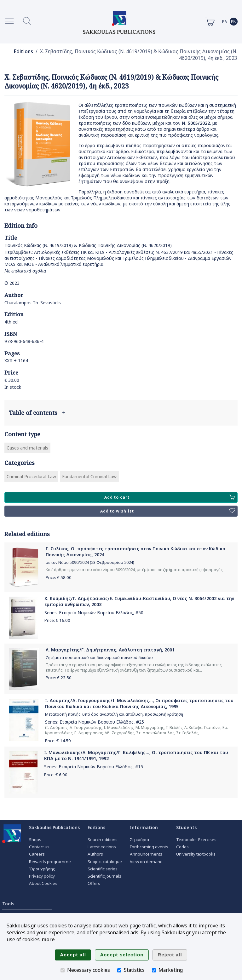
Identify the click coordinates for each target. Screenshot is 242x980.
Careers (37, 854)
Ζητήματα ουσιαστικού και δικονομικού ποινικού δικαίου (99, 658)
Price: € (59, 577)
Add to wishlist (168, 511)
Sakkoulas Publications (54, 827)
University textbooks (196, 854)
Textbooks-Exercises (196, 840)
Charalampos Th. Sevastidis (33, 303)
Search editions (103, 840)
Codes (182, 847)
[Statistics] (119, 970)
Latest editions (102, 847)
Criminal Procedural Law (31, 476)
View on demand (146, 862)
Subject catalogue (105, 862)
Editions (23, 52)
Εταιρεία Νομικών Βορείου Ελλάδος (96, 613)
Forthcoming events (149, 847)
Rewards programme (50, 862)
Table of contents (37, 413)
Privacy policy (42, 876)
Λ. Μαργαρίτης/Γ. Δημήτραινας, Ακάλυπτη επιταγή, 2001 (110, 650)
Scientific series (103, 869)
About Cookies (43, 883)
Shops (35, 840)
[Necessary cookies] (63, 970)
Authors (95, 854)
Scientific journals (104, 876)
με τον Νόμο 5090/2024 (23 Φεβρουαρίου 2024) (90, 562)
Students (186, 827)
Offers (94, 883)
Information (144, 827)
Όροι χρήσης (42, 869)
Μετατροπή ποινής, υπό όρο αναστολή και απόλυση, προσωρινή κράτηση (114, 714)
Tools (8, 904)
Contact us (39, 847)
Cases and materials (27, 448)
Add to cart (170, 497)
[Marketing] (154, 970)
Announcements (146, 854)
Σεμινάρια (139, 840)
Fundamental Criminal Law (89, 476)
